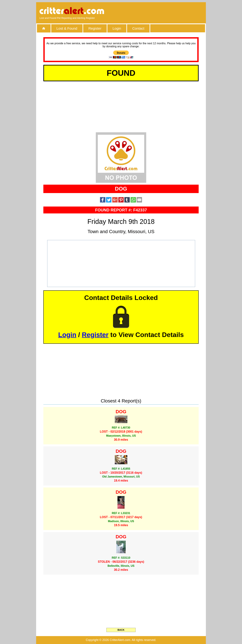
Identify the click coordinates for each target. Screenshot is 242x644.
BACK (121, 630)
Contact (138, 28)
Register (95, 28)
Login (117, 28)
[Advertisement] (164, 11)
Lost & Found (67, 28)
